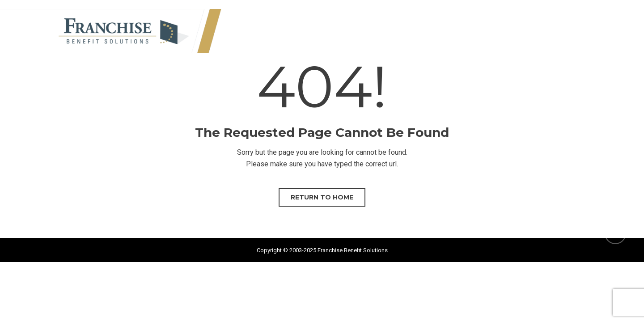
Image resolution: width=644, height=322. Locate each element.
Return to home (322, 197)
